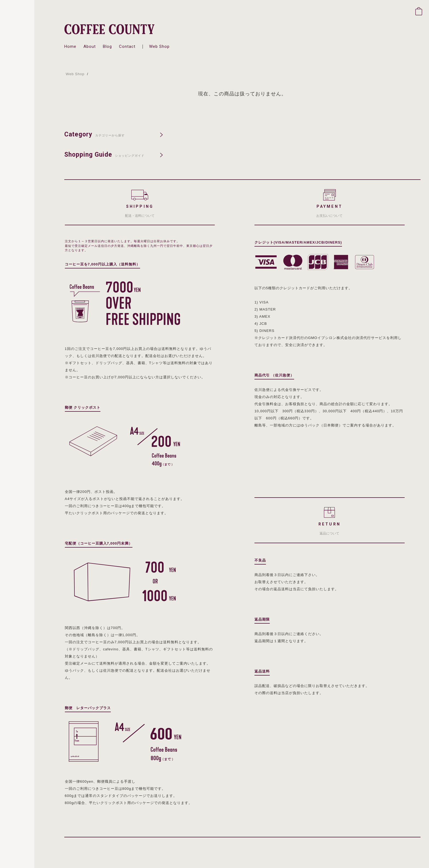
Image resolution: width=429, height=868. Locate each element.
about (90, 47)
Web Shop (75, 74)
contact (127, 47)
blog (107, 47)
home (70, 47)
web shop (159, 47)
